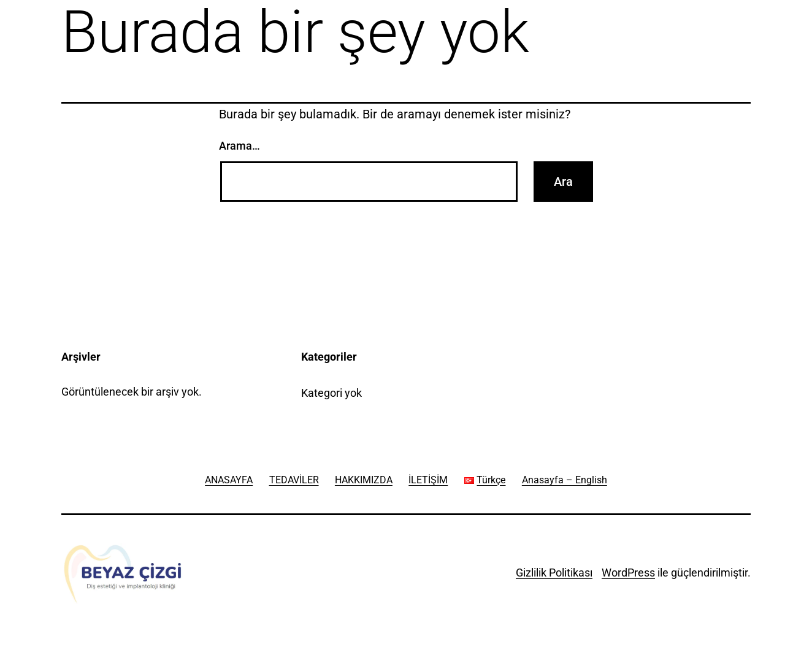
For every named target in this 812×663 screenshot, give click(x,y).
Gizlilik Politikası (554, 573)
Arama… (239, 146)
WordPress (628, 573)
